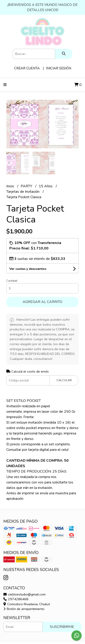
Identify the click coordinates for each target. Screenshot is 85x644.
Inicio (11, 186)
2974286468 (16, 599)
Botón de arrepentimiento (24, 609)
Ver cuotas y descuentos (28, 269)
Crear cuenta (27, 68)
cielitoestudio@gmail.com (24, 594)
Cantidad (12, 281)
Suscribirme (62, 627)
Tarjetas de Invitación (23, 192)
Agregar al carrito (42, 302)
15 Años (46, 186)
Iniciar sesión (59, 68)
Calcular (64, 380)
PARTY (27, 186)
